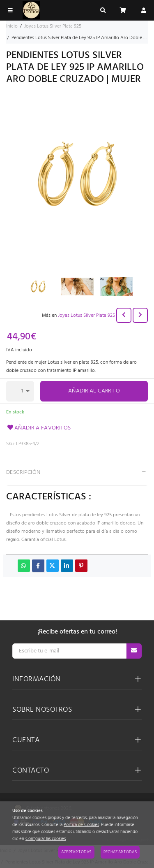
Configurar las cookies (46, 839)
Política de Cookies (81, 825)
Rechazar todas (120, 852)
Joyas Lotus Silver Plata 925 (86, 316)
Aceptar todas (76, 852)
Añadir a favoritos (39, 428)
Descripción (23, 472)
